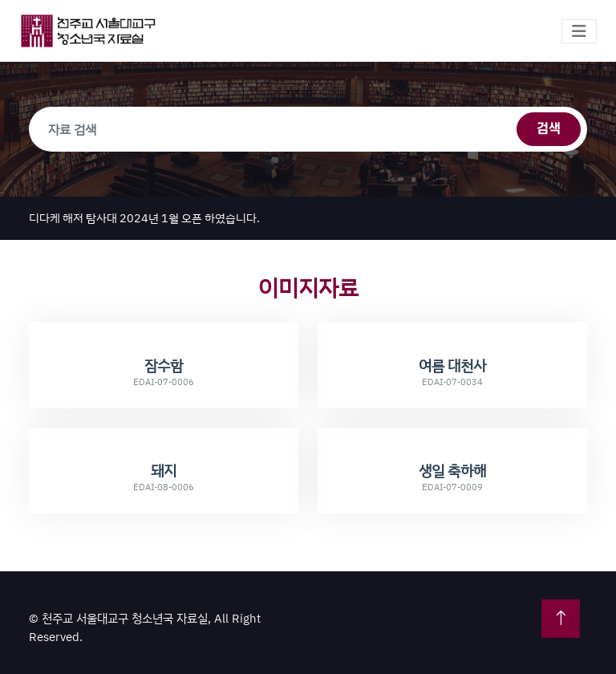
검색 (549, 129)
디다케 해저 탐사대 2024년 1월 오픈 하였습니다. (144, 218)
